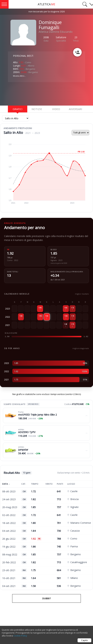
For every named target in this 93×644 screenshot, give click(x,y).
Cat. (24, 484)
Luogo (71, 484)
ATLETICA (46, 4)
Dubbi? (47, 598)
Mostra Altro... (19, 76)
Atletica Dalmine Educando (56, 32)
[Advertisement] (35, 93)
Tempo (35, 484)
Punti (60, 484)
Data (6, 484)
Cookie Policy (20, 636)
